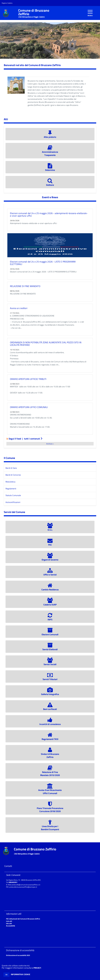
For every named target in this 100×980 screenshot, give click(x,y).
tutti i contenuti (33, 439)
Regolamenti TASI (50, 737)
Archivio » (50, 444)
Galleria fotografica (50, 693)
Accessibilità (11, 926)
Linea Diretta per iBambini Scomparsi (50, 826)
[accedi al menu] (90, 13)
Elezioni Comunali (50, 633)
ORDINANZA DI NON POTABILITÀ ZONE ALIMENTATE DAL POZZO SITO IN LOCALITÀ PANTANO (46, 344)
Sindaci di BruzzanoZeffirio (50, 754)
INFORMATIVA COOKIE (20, 974)
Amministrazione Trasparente (50, 152)
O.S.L (50, 528)
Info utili (9, 923)
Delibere (50, 183)
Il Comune (9, 458)
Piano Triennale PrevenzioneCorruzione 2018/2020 (50, 808)
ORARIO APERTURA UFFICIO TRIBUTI (28, 379)
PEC (50, 543)
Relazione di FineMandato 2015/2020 (50, 772)
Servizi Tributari (50, 678)
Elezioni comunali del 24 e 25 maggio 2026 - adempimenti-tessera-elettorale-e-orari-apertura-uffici (49, 214)
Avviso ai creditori (19, 308)
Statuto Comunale (13, 495)
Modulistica (10, 482)
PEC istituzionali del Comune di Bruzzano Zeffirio (23, 919)
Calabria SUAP (50, 603)
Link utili (9, 921)
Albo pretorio (50, 135)
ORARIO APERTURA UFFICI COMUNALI (29, 407)
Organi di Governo (50, 558)
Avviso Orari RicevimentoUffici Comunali (50, 790)
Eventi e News (50, 197)
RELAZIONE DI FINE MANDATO (25, 286)
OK (6, 975)
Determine (50, 168)
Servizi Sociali (50, 663)
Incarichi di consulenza (50, 723)
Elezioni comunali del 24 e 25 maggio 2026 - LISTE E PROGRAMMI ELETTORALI (43, 263)
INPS (50, 618)
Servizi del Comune (14, 512)
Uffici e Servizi (50, 573)
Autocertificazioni (13, 502)
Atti (6, 119)
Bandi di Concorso (13, 475)
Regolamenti (11, 489)
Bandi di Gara (11, 468)
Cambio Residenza (50, 588)
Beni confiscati (50, 708)
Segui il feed (14, 439)
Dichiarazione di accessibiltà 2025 (18, 955)
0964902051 (13, 882)
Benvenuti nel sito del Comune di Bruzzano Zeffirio (32, 65)
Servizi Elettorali (50, 648)
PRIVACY (37, 968)
